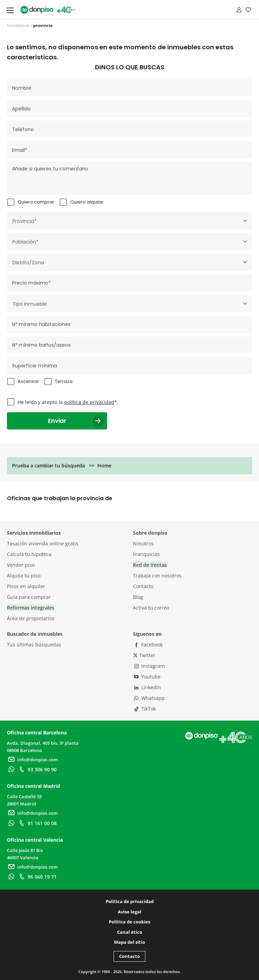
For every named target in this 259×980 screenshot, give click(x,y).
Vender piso (21, 565)
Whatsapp (149, 698)
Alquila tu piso (24, 576)
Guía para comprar (29, 597)
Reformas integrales (31, 608)
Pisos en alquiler (26, 586)
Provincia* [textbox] (25, 221)
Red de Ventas (150, 565)
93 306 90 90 (37, 769)
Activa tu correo (151, 608)
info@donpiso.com (32, 760)
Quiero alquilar (87, 202)
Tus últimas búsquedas (34, 645)
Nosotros (143, 543)
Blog (138, 597)
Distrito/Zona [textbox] (28, 263)
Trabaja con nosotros (157, 576)
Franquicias (146, 554)
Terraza (64, 381)
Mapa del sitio (129, 942)
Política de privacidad (130, 901)
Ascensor (28, 381)
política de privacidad (89, 402)
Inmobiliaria (18, 25)
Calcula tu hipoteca (29, 554)
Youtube (147, 677)
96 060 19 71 (37, 877)
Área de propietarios (31, 618)
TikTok (144, 709)
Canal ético (130, 932)
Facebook (148, 645)
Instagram (149, 666)
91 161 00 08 (37, 823)
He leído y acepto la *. (68, 402)
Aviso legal (129, 912)
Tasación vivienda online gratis (43, 543)
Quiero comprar (36, 202)
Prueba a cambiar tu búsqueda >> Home (62, 466)
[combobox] (129, 221)
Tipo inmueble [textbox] (30, 304)
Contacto (143, 586)
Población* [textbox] (25, 242)
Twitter (144, 655)
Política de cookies (129, 922)
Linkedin (147, 687)
